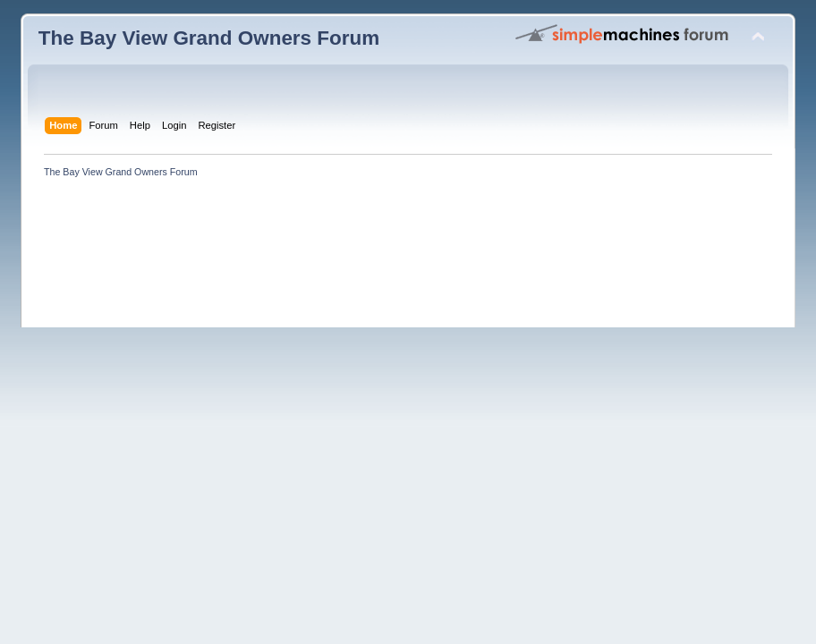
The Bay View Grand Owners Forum (209, 38)
